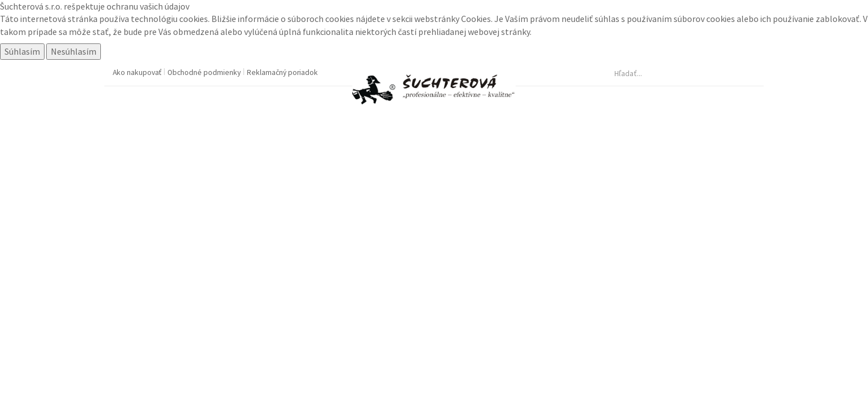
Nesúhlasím (74, 51)
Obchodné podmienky (205, 72)
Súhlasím (22, 51)
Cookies (476, 19)
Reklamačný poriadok (282, 72)
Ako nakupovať (138, 72)
